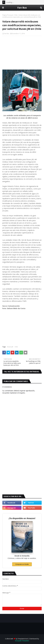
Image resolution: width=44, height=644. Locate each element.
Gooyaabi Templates (22, 641)
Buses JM (10, 347)
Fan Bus (22, 8)
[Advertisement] (22, 53)
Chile (16, 15)
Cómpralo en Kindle (22, 564)
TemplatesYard (23, 639)
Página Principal (8, 15)
